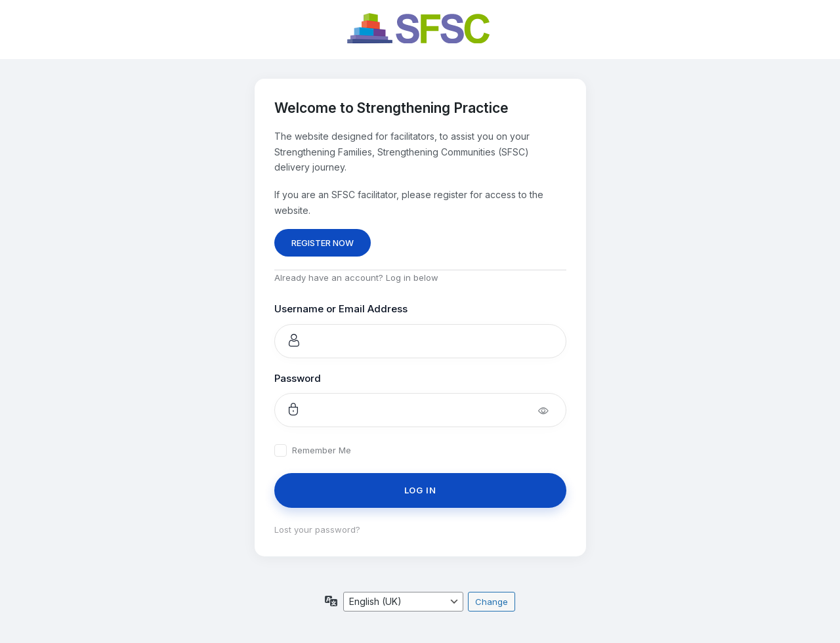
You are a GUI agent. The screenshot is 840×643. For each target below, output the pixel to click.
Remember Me (322, 450)
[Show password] (552, 410)
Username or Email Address (341, 309)
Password (298, 378)
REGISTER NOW (323, 243)
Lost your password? (317, 529)
